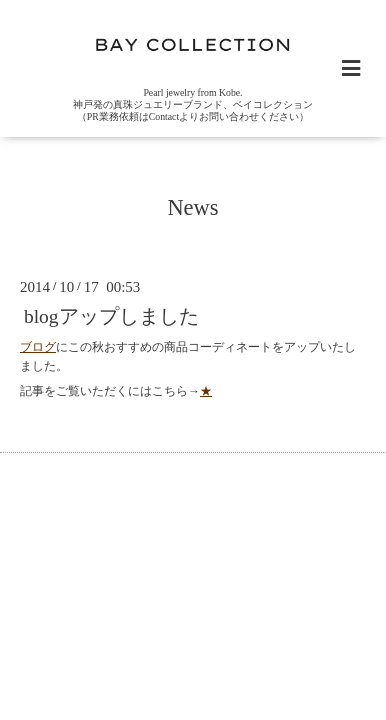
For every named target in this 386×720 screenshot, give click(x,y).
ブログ (38, 347)
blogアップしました (111, 316)
